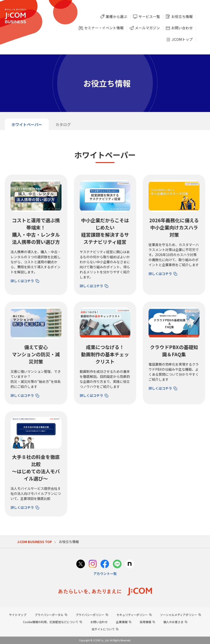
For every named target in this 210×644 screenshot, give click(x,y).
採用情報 (145, 622)
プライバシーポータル (49, 615)
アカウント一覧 (105, 574)
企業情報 (122, 622)
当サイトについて (103, 629)
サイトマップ (18, 615)
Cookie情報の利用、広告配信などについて (51, 622)
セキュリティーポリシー (132, 615)
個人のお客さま (173, 622)
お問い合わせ (99, 622)
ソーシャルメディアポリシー (179, 615)
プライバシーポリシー (90, 615)
